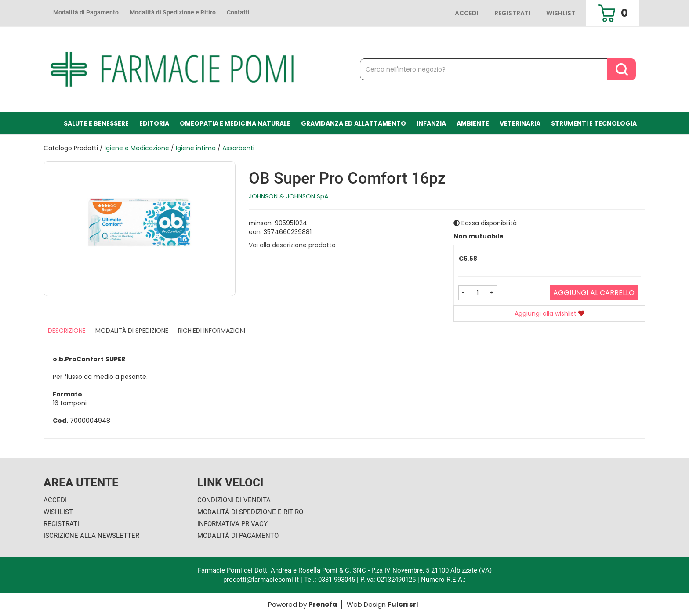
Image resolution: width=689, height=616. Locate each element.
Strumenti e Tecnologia (594, 123)
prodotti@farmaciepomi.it (262, 580)
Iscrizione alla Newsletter (91, 536)
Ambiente (473, 123)
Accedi (467, 13)
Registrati (512, 13)
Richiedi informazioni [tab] (212, 331)
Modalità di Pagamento (86, 12)
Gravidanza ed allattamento (354, 123)
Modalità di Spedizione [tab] (132, 331)
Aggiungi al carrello (594, 293)
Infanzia (431, 123)
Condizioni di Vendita (234, 500)
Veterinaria (520, 123)
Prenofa (323, 604)
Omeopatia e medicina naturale (235, 123)
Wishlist (561, 13)
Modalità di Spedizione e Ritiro (173, 12)
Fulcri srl (403, 604)
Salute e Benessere (96, 123)
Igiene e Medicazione (137, 148)
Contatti (238, 12)
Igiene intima (196, 148)
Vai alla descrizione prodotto (292, 245)
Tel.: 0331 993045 (330, 580)
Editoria (154, 123)
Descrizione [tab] (67, 331)
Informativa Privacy (232, 524)
